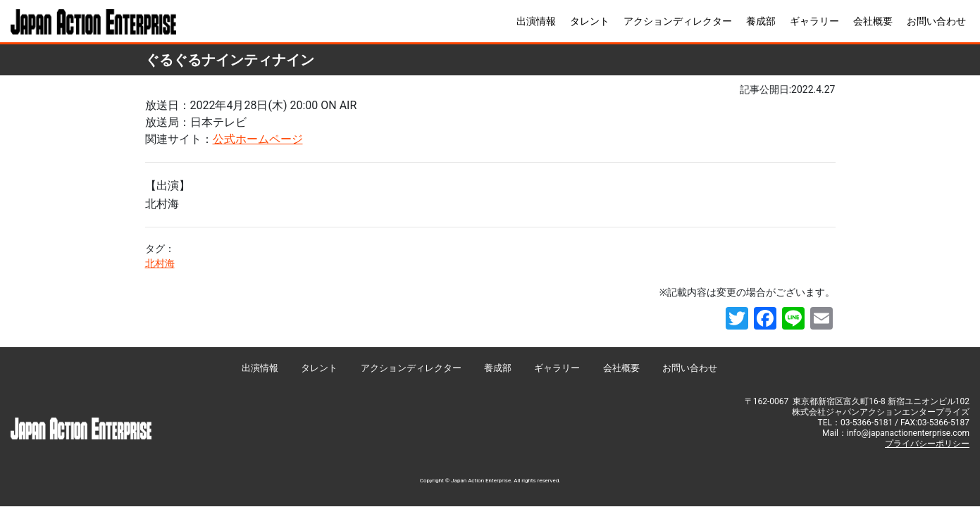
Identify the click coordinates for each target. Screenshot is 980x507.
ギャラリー (814, 21)
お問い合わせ (936, 21)
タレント (590, 21)
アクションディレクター (678, 21)
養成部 (761, 21)
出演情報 (536, 21)
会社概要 (873, 21)
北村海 (160, 263)
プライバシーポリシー (927, 444)
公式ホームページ (258, 139)
